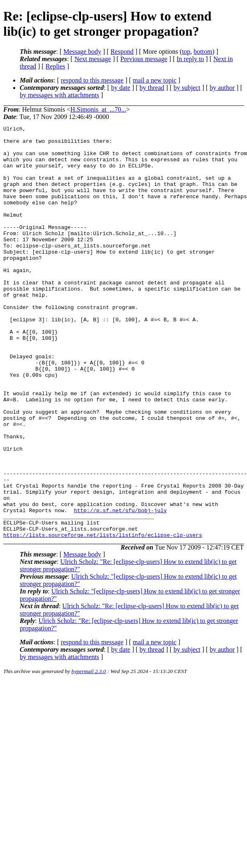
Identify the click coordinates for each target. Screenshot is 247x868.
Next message (93, 59)
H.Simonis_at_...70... (98, 109)
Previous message (144, 59)
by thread (152, 88)
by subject (187, 88)
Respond (122, 52)
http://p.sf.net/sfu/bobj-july (120, 588)
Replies (55, 66)
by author (222, 88)
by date (121, 88)
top (186, 52)
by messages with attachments (59, 95)
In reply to (190, 59)
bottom (203, 52)
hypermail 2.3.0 (89, 754)
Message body (82, 52)
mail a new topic (155, 80)
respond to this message (92, 80)
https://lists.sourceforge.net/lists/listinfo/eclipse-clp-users (103, 617)
